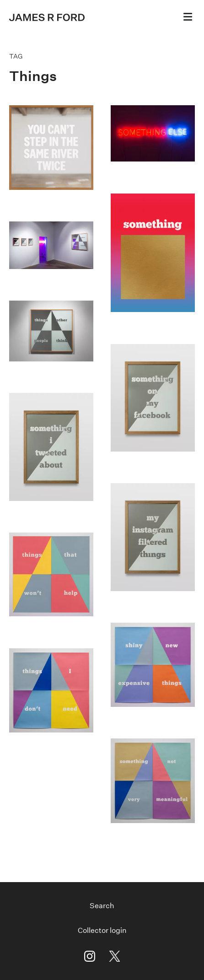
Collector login (102, 930)
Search (102, 906)
